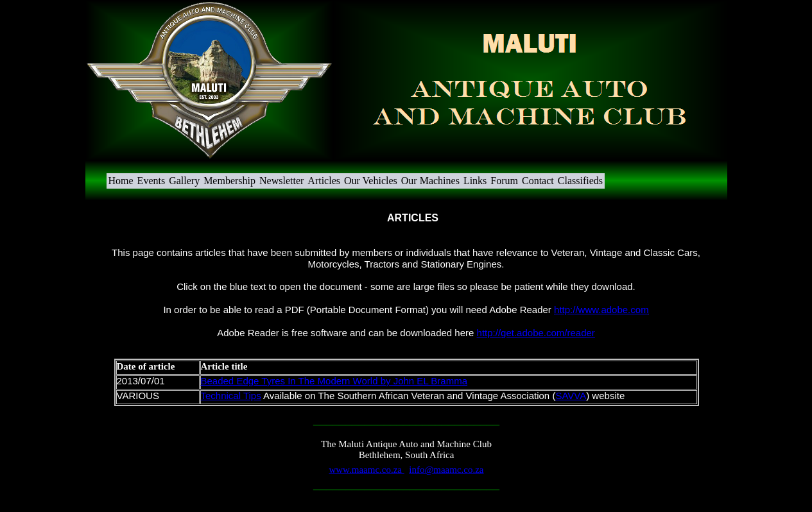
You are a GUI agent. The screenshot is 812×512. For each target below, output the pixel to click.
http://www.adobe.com (601, 310)
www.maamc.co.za (366, 470)
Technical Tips (231, 396)
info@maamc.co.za (446, 470)
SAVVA (571, 396)
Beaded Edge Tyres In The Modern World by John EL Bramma (334, 381)
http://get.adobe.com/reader (536, 333)
